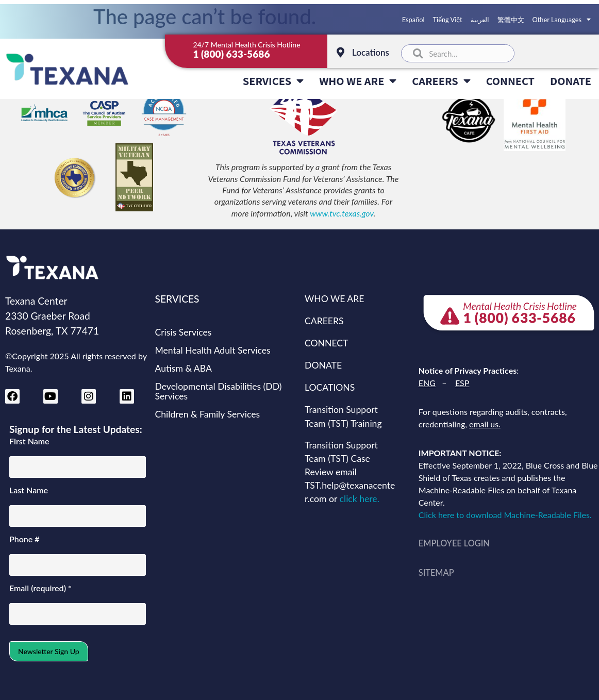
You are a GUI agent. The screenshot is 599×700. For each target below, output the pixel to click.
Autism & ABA (184, 368)
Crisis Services (184, 332)
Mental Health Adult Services (213, 350)
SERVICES (273, 81)
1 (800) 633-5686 (231, 54)
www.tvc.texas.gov (342, 213)
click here (359, 499)
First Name (29, 441)
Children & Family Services (208, 414)
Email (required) (40, 588)
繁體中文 (511, 20)
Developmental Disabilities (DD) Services (219, 391)
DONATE (571, 81)
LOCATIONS (330, 387)
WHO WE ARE (358, 81)
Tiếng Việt (448, 20)
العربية (480, 20)
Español (413, 20)
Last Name (29, 490)
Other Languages (562, 20)
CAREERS (441, 81)
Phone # (24, 539)
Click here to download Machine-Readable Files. (507, 515)
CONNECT (510, 81)
